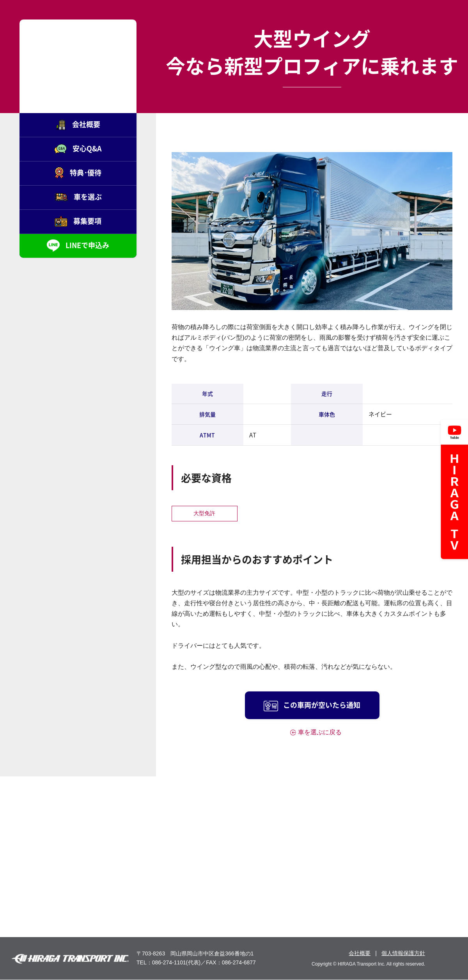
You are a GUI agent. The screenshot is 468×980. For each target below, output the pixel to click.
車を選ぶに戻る (320, 732)
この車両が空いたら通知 (312, 705)
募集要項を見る (394, 883)
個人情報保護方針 (403, 953)
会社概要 (360, 953)
